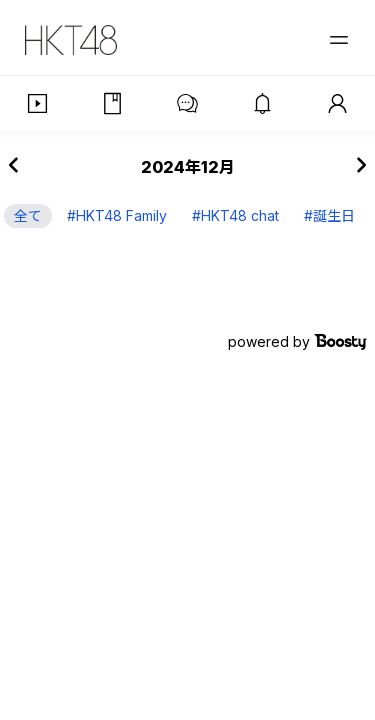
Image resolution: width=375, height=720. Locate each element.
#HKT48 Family (117, 215)
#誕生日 (329, 215)
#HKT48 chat (235, 215)
